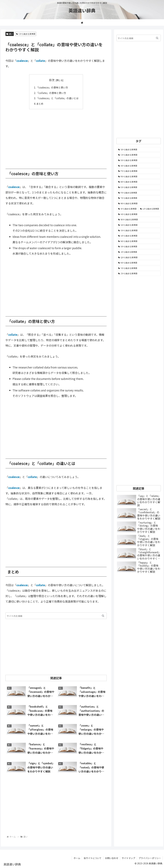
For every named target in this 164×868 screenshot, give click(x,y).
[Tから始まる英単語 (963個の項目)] (139, 198)
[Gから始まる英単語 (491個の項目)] (139, 225)
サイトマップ (128, 858)
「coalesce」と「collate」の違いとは (57, 98)
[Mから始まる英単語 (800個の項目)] (139, 203)
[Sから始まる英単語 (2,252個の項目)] (139, 149)
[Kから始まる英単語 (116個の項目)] (139, 263)
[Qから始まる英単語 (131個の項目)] (139, 257)
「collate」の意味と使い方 (51, 93)
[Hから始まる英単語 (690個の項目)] (139, 214)
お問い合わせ (112, 858)
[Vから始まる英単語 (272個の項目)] (139, 246)
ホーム (77, 858)
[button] (103, 616)
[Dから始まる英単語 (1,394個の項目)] (139, 160)
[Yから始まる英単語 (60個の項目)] (139, 268)
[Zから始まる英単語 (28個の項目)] (139, 273)
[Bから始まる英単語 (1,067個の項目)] (139, 182)
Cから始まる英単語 (26, 34)
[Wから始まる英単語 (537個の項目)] (139, 219)
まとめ (40, 104)
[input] (56, 616)
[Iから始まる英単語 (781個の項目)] (127, 209)
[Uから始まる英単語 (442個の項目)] (139, 236)
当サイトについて (93, 858)
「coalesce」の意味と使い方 (52, 87)
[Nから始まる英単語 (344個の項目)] (139, 241)
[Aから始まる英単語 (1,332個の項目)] (139, 166)
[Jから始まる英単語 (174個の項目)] (139, 252)
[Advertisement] (56, 137)
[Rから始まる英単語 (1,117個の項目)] (139, 176)
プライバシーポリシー (150, 858)
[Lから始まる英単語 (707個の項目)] (150, 209)
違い (10, 34)
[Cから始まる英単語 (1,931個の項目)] (139, 155)
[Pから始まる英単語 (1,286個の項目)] (139, 171)
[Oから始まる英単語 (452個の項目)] (139, 230)
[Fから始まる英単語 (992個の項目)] (139, 193)
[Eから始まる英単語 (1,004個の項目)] (139, 187)
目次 (52, 80)
